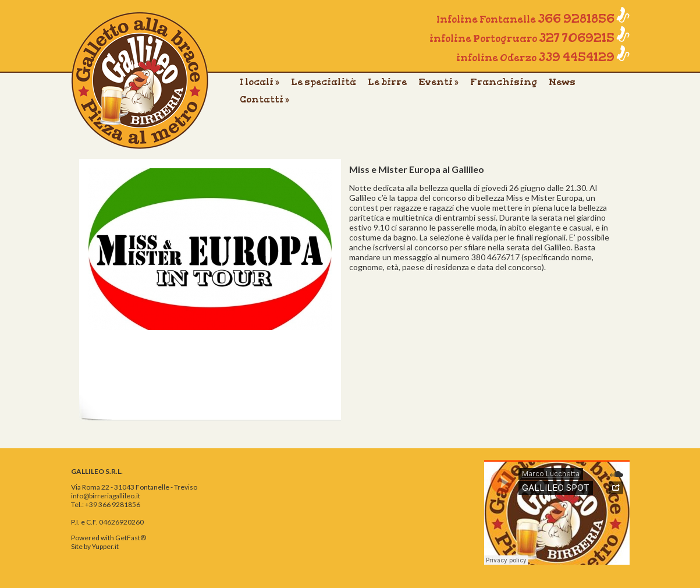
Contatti (264, 99)
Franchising (504, 82)
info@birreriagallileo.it (106, 496)
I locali (260, 82)
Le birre (387, 82)
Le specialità (324, 82)
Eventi (438, 82)
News (562, 82)
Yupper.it (105, 546)
